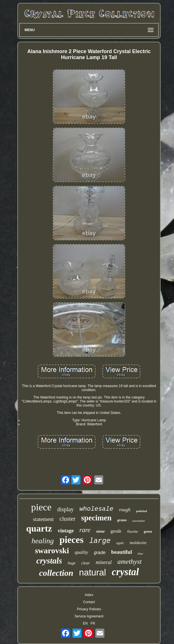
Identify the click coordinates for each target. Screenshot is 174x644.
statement (43, 519)
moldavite (138, 543)
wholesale (96, 509)
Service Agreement (89, 616)
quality (81, 552)
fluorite (133, 531)
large (100, 541)
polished (141, 511)
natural (93, 572)
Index (89, 595)
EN (85, 623)
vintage (66, 531)
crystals (49, 561)
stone (100, 531)
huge (71, 563)
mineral (104, 562)
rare (85, 530)
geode (116, 531)
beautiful (122, 552)
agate (120, 543)
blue (140, 554)
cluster (68, 519)
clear (86, 563)
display (66, 509)
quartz (39, 528)
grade (100, 553)
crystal (125, 572)
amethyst (129, 562)
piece (41, 507)
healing (43, 541)
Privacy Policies (89, 609)
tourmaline (139, 521)
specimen (96, 518)
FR (93, 623)
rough (125, 510)
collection (56, 573)
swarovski (52, 551)
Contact (89, 602)
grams (122, 520)
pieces (71, 540)
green (148, 532)
